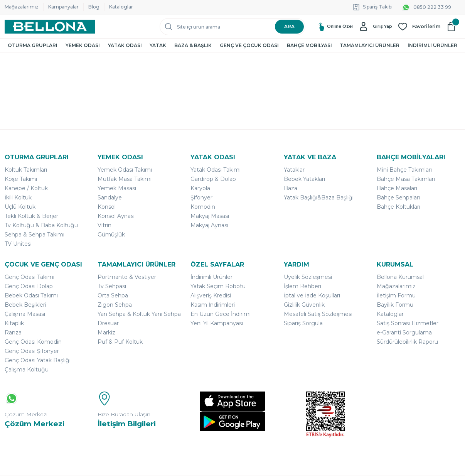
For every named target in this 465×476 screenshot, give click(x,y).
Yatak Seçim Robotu (218, 286)
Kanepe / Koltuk (26, 188)
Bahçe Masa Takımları (406, 179)
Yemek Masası (117, 188)
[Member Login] (375, 27)
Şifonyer (201, 197)
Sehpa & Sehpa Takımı (35, 235)
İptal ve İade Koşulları (312, 295)
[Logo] (50, 27)
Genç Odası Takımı (29, 277)
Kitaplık (14, 323)
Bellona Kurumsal (400, 277)
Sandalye (110, 197)
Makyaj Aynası (209, 225)
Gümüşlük (111, 235)
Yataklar (294, 170)
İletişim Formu (396, 295)
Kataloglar (121, 7)
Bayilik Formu (395, 305)
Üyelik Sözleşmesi (308, 277)
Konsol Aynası (116, 216)
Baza (291, 188)
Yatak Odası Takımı (216, 170)
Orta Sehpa (113, 295)
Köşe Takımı (21, 179)
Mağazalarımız (22, 7)
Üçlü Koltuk (20, 207)
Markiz (106, 333)
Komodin (203, 207)
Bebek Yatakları (304, 179)
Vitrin (104, 225)
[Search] (232, 27)
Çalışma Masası (25, 314)
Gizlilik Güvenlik (304, 305)
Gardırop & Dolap (213, 179)
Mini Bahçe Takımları (404, 170)
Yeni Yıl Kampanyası (217, 323)
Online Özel (328, 26)
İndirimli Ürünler (211, 277)
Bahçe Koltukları (398, 207)
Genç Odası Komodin (33, 342)
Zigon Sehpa (115, 305)
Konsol (107, 207)
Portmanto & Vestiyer (127, 277)
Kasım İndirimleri (213, 305)
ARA (289, 26)
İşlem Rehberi (302, 286)
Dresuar (108, 323)
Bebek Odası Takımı (31, 295)
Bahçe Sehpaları (398, 197)
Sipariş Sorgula (303, 323)
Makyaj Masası (210, 216)
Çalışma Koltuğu (27, 370)
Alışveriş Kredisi (211, 295)
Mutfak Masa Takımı (125, 179)
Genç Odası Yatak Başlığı (38, 360)
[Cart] (453, 27)
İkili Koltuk (18, 197)
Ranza (13, 333)
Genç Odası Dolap (29, 286)
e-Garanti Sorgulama (404, 333)
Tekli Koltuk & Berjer (31, 216)
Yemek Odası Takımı (125, 170)
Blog (94, 7)
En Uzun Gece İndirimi (221, 314)
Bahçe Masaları (397, 188)
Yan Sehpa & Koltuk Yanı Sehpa (139, 314)
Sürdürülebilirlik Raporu (407, 342)
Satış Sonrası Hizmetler (408, 323)
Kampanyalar (63, 7)
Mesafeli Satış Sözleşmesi (318, 314)
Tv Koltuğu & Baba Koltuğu (41, 225)
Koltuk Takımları (26, 170)
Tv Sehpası (112, 286)
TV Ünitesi (18, 244)
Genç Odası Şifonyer (32, 351)
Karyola (200, 188)
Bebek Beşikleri (25, 305)
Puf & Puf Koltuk (120, 342)
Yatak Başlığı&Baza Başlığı (319, 197)
